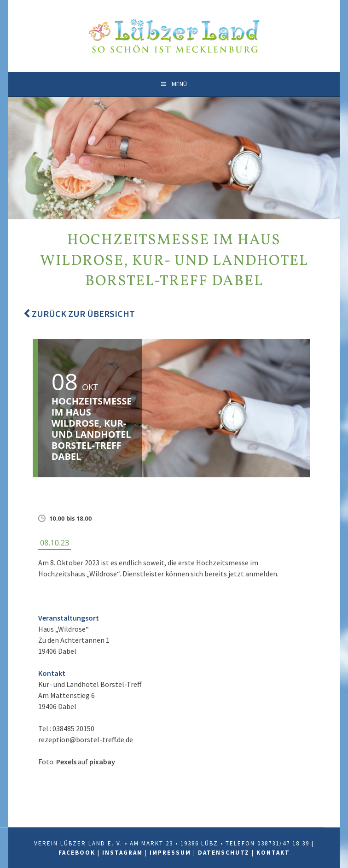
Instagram (122, 853)
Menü (179, 84)
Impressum (170, 853)
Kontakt (273, 853)
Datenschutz (224, 853)
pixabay (102, 762)
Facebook (77, 853)
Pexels (66, 762)
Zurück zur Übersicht (79, 314)
